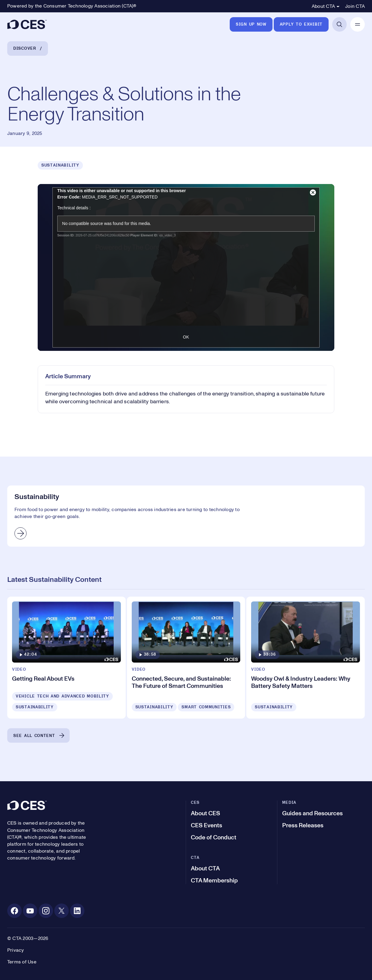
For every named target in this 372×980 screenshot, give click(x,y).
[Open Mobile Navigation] (358, 24)
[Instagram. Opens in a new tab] (46, 911)
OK (186, 337)
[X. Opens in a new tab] (61, 911)
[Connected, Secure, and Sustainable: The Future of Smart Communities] (186, 658)
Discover (25, 48)
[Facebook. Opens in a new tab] (14, 911)
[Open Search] (339, 24)
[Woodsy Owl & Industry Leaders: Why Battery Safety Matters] (306, 658)
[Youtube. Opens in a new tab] (30, 911)
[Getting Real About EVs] (66, 658)
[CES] (27, 24)
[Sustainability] (186, 516)
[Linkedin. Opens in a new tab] (77, 911)
